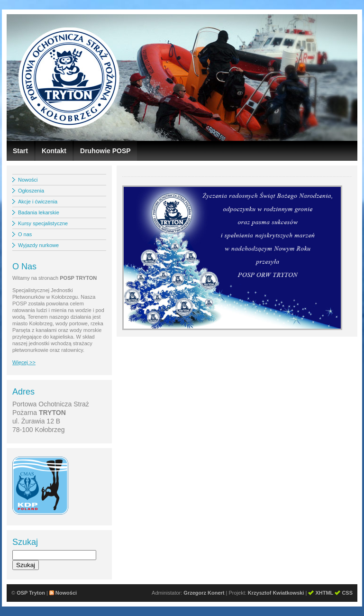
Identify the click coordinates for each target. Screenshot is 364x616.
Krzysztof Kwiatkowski (276, 593)
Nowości (28, 180)
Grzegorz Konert (204, 593)
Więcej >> (24, 362)
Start (20, 151)
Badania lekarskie (39, 212)
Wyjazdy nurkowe (38, 245)
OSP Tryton (31, 593)
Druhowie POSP (105, 151)
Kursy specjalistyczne (43, 223)
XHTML (324, 593)
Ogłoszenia (31, 191)
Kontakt (54, 151)
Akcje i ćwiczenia (38, 202)
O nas (25, 234)
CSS (347, 593)
